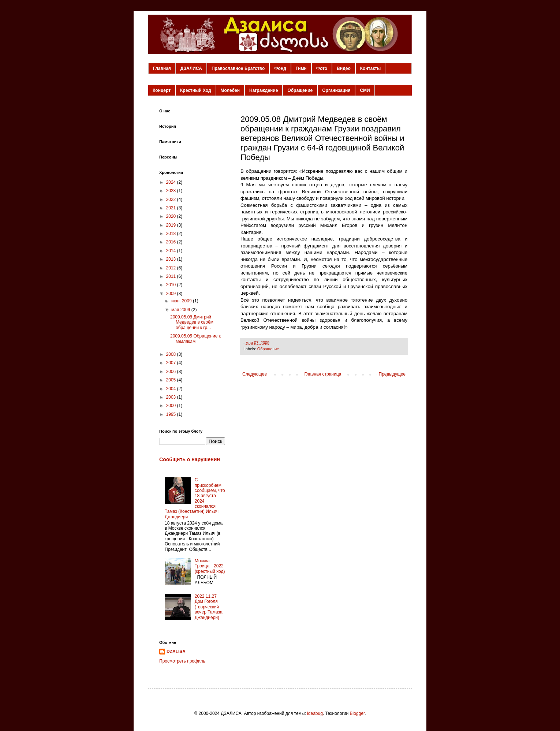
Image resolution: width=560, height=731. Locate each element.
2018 (172, 234)
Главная (162, 68)
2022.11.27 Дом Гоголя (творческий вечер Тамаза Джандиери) (209, 607)
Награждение (264, 90)
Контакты (371, 68)
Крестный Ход (196, 90)
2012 (172, 268)
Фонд (280, 68)
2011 (172, 276)
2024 (172, 182)
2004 (172, 389)
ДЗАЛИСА (191, 68)
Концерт (162, 90)
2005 (172, 380)
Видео (344, 68)
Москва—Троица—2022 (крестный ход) (210, 566)
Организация (336, 90)
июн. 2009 (182, 301)
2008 (172, 354)
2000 (172, 406)
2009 (172, 294)
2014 (172, 251)
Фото (322, 68)
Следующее (255, 374)
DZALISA (176, 652)
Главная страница (323, 374)
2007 (172, 363)
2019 (172, 225)
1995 (172, 414)
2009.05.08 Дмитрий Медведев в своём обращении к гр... (192, 322)
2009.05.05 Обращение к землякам (195, 339)
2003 (172, 397)
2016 (172, 242)
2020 (172, 216)
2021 (172, 208)
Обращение (300, 90)
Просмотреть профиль (182, 661)
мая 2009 (181, 310)
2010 (172, 285)
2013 (172, 259)
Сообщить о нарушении (190, 459)
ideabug (315, 713)
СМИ (365, 90)
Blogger (357, 713)
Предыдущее (392, 374)
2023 (172, 191)
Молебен (230, 90)
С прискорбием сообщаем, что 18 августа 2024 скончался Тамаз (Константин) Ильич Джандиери (195, 498)
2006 (172, 372)
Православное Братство (238, 68)
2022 (172, 199)
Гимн (301, 68)
